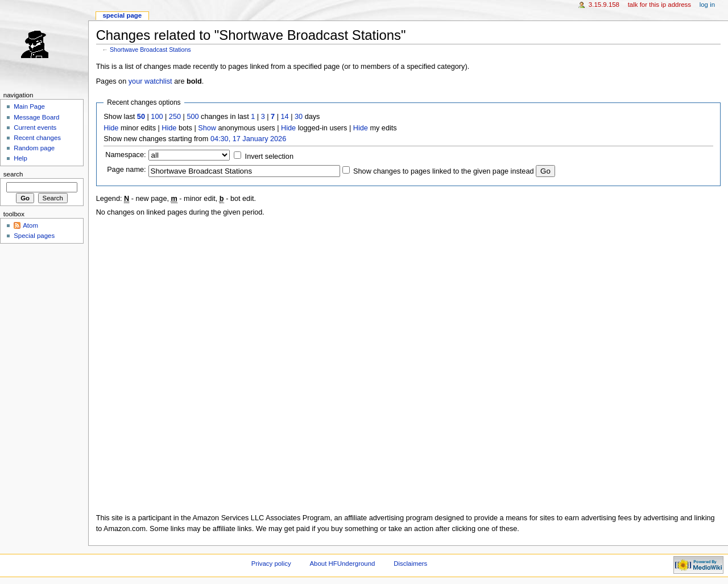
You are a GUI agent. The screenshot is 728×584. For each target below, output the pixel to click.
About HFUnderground (343, 564)
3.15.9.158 (604, 5)
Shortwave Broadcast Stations (150, 50)
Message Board (36, 117)
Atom (30, 225)
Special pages (34, 236)
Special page (122, 15)
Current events (35, 128)
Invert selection (269, 157)
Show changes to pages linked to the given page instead (443, 171)
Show (207, 128)
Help (20, 158)
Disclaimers (410, 564)
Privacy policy (271, 564)
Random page (34, 148)
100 (157, 117)
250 (175, 117)
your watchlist (150, 81)
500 (193, 117)
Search (13, 174)
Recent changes (37, 138)
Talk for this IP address (659, 5)
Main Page (29, 106)
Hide (111, 128)
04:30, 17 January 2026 (248, 139)
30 (299, 117)
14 (285, 117)
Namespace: (125, 155)
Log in (707, 5)
